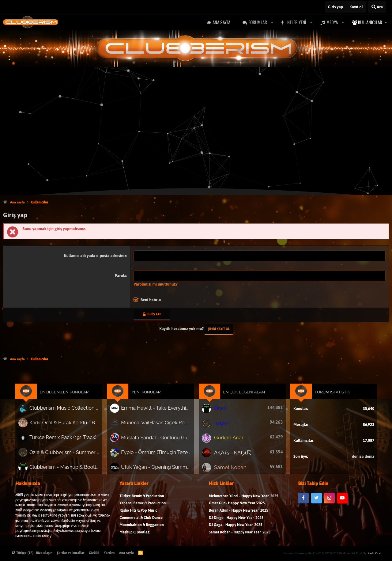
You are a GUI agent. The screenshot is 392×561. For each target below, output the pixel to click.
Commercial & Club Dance (141, 525)
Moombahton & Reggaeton (142, 532)
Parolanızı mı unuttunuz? (156, 284)
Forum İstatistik (320, 400)
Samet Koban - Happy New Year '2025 (240, 540)
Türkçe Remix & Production (142, 504)
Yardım (109, 553)
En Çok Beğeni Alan (240, 400)
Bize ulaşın (44, 553)
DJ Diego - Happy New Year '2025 (236, 525)
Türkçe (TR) (23, 553)
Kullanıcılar (370, 22)
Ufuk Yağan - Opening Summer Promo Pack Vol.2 (160, 468)
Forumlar (258, 22)
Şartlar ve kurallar (71, 553)
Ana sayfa (221, 22)
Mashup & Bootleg (134, 540)
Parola (121, 276)
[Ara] (377, 7)
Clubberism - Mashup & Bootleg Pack (77, 468)
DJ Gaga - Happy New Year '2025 (236, 532)
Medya (332, 22)
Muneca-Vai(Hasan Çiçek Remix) (160, 428)
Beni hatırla (151, 300)
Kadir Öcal (375, 553)
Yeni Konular (152, 400)
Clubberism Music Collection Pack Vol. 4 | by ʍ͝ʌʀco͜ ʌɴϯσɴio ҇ (77, 415)
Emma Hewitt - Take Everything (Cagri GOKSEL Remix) (160, 415)
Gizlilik (94, 553)
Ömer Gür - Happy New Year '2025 (237, 511)
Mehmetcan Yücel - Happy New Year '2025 (244, 504)
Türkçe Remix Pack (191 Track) (76, 441)
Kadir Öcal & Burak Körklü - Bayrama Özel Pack (77, 428)
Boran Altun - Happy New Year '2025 (239, 518)
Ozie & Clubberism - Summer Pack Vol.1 (77, 455)
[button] (272, 22)
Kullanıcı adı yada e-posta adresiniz (95, 256)
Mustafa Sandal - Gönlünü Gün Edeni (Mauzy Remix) (160, 441)
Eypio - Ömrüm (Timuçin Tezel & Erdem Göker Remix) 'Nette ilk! (160, 455)
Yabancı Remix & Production (143, 511)
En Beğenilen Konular (78, 400)
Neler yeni (297, 22)
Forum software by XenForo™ (319, 553)
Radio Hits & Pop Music (138, 518)
